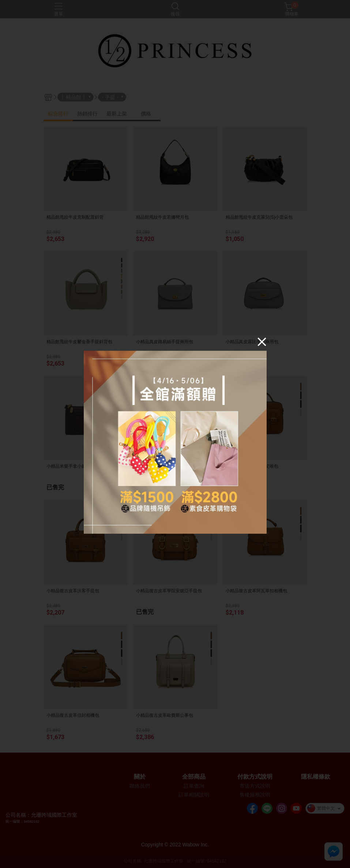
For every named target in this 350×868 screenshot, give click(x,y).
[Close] (262, 342)
